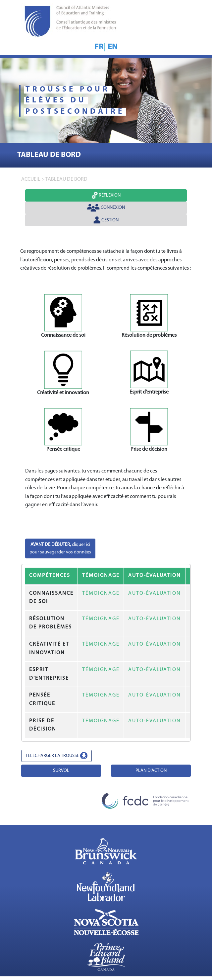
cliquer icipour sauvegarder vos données (60, 548)
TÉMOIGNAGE (101, 593)
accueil (31, 179)
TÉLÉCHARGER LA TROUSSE (56, 756)
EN (113, 47)
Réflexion (106, 195)
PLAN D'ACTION (151, 771)
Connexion (106, 208)
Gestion (106, 220)
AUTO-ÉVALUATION (155, 593)
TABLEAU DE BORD (66, 179)
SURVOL (61, 771)
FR (99, 47)
